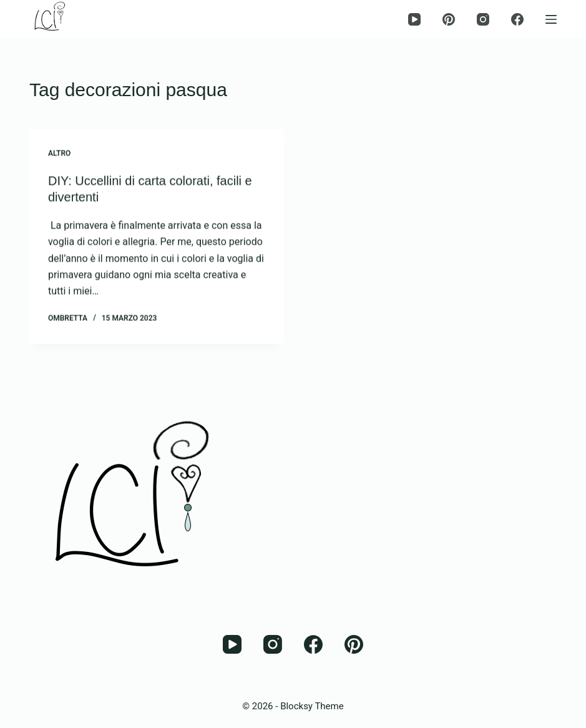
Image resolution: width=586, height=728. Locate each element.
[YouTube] (414, 19)
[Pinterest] (449, 19)
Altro (59, 154)
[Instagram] (483, 19)
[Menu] (551, 19)
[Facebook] (517, 19)
